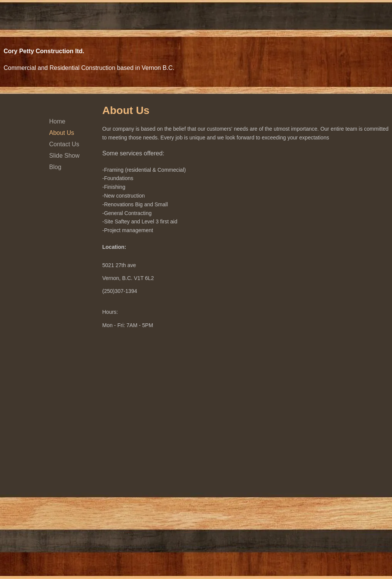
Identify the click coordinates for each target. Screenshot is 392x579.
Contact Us (64, 144)
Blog (55, 167)
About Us (62, 133)
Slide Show (65, 156)
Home (57, 121)
